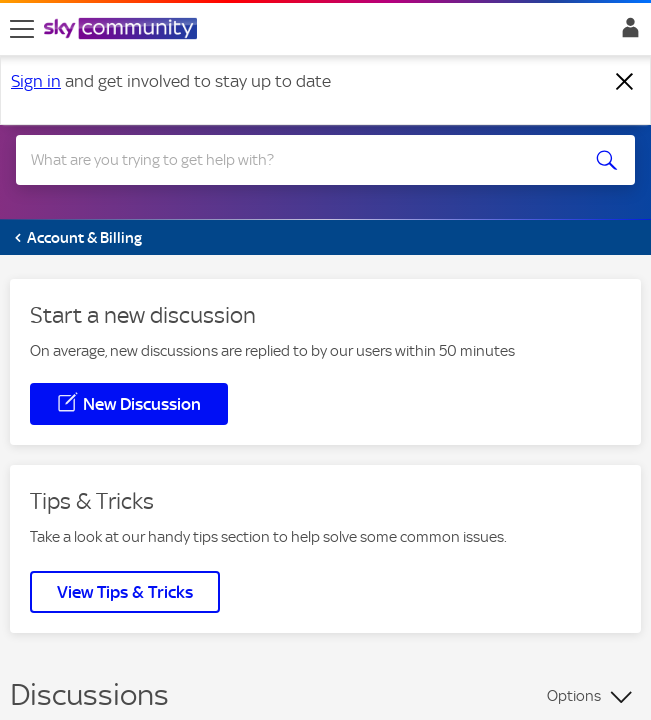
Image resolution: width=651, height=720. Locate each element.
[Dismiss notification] (625, 82)
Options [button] (574, 696)
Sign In (626, 33)
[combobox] (294, 160)
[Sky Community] (123, 30)
